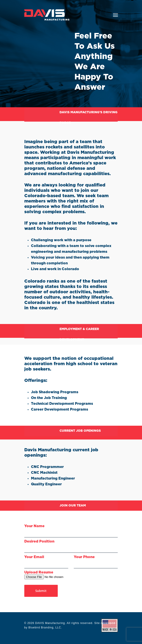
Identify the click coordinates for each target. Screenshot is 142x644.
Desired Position (71, 546)
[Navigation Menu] (115, 15)
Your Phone (96, 562)
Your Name (71, 531)
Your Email (46, 562)
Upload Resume (39, 572)
